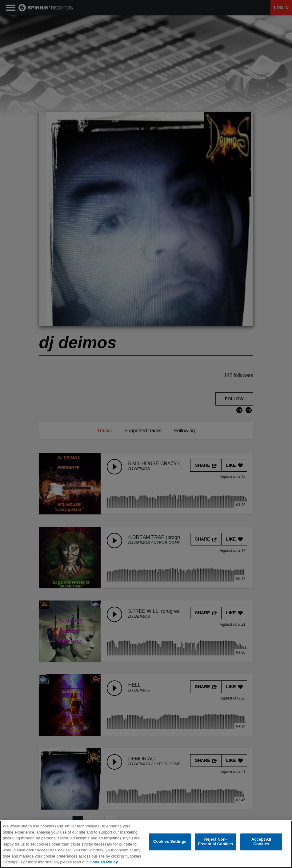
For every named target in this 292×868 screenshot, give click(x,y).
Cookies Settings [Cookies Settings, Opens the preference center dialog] (170, 842)
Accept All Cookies (261, 842)
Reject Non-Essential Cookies (216, 842)
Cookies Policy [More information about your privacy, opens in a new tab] (104, 862)
